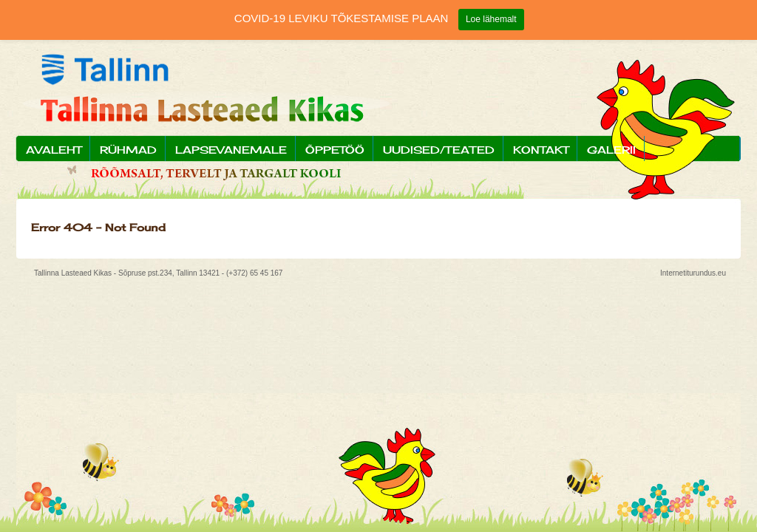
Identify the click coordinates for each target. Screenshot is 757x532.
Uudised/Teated (439, 150)
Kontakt (541, 150)
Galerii (611, 150)
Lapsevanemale (231, 150)
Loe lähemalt (491, 19)
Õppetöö (335, 150)
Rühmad (128, 150)
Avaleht (54, 150)
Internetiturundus (688, 273)
